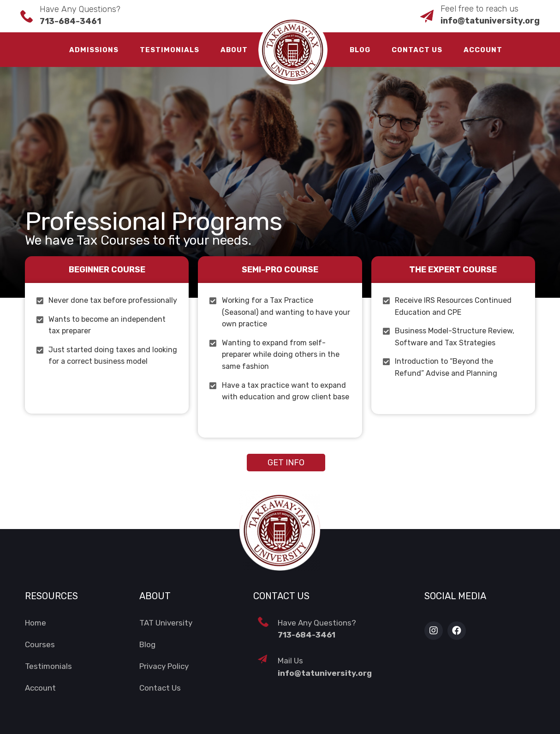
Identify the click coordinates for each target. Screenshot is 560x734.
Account (483, 50)
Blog (360, 50)
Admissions (94, 50)
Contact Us (417, 50)
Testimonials (170, 50)
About (234, 50)
